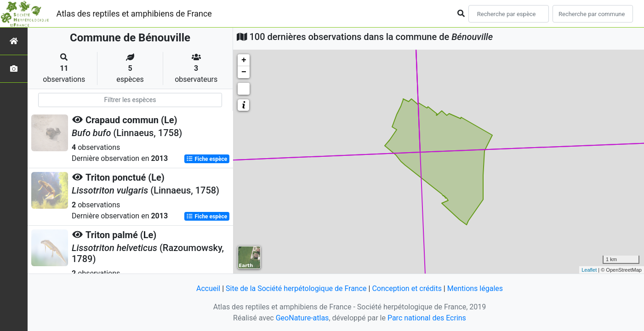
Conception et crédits (407, 288)
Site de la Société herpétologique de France (296, 288)
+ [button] (244, 60)
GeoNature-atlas (302, 318)
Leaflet (589, 270)
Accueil (208, 288)
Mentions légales (475, 288)
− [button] (244, 72)
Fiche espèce (207, 159)
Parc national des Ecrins (427, 318)
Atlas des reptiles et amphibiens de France (134, 14)
